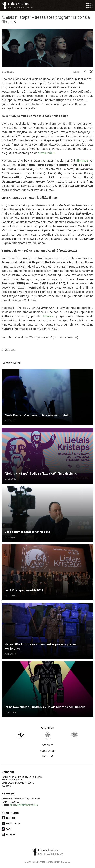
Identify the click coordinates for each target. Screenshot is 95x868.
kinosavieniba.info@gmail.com (24, 805)
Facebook (8, 818)
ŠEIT (52, 153)
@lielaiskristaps (11, 823)
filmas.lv (43, 153)
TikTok (7, 829)
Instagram (8, 835)
